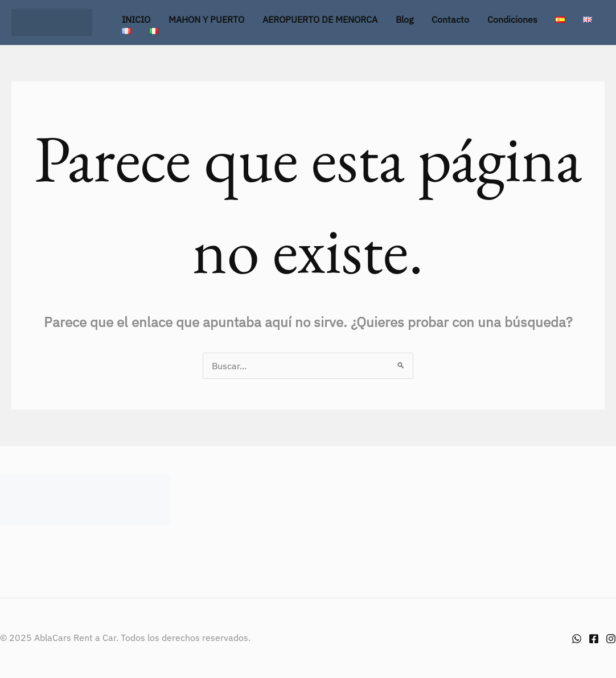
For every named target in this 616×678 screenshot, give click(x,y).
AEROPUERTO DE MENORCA (320, 19)
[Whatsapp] (577, 639)
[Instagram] (611, 639)
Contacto (450, 19)
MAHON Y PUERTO (206, 19)
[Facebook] (594, 639)
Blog (404, 19)
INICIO (136, 19)
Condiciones (512, 19)
